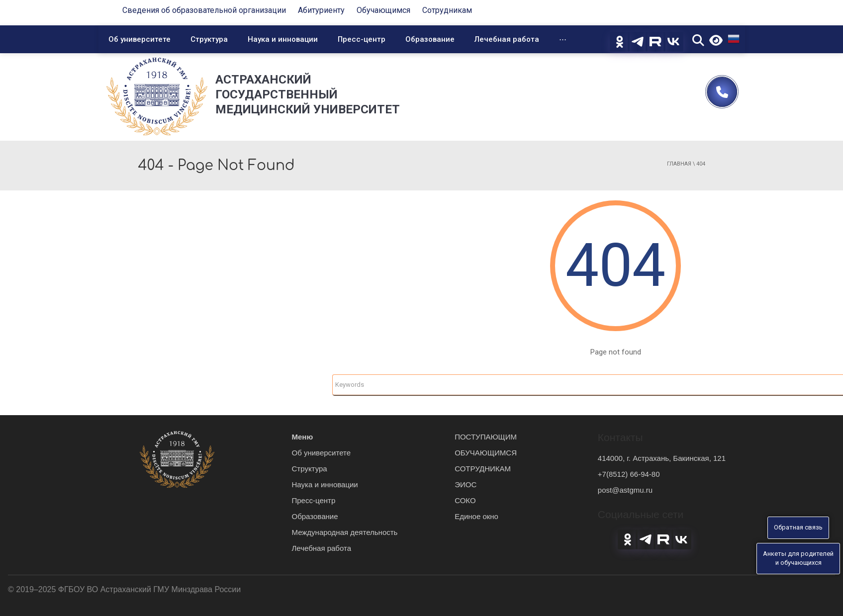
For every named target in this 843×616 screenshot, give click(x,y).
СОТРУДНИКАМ (483, 469)
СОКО (465, 500)
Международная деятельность (345, 532)
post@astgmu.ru (625, 490)
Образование (430, 39)
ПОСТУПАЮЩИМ (486, 437)
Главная (679, 164)
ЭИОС (466, 484)
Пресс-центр (362, 39)
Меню (303, 437)
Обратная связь (798, 527)
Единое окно (476, 516)
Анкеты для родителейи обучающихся (798, 558)
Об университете (140, 39)
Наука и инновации (283, 39)
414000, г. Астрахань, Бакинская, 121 (662, 458)
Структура (209, 39)
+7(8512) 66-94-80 (629, 474)
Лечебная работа (507, 39)
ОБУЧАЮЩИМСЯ (486, 453)
